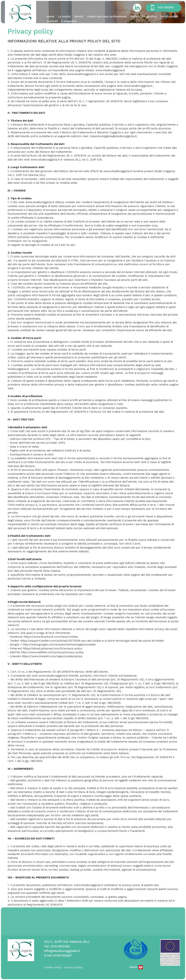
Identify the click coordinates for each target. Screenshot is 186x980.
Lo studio (64, 16)
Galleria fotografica (143, 16)
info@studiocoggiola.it (62, 951)
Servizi (79, 16)
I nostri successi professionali (107, 16)
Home (50, 16)
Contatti (52, 21)
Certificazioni (169, 16)
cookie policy (53, 967)
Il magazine (69, 21)
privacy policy (73, 967)
